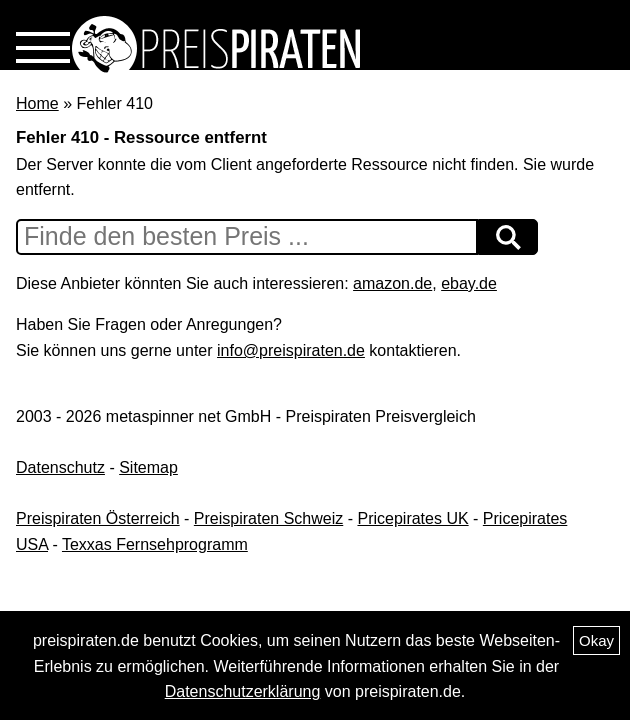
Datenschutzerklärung (243, 691)
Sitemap (148, 467)
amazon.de (392, 283)
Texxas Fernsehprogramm (155, 544)
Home (37, 103)
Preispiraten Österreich (98, 518)
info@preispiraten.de (291, 350)
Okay (596, 640)
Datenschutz (60, 467)
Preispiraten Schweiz (268, 518)
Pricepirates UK (412, 518)
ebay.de (469, 283)
